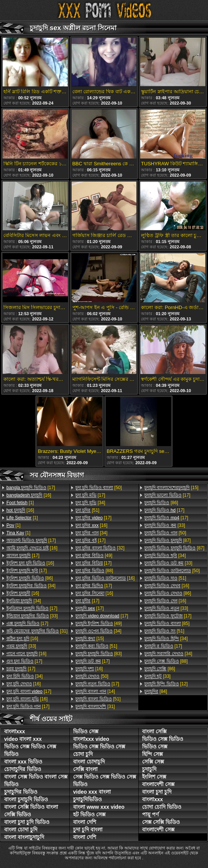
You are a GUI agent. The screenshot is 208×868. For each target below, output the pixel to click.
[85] (167, 623)
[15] (90, 639)
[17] (31, 488)
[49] (94, 556)
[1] (20, 503)
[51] (87, 510)
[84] (156, 691)
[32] (100, 548)
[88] (94, 571)
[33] (32, 616)
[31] (37, 631)
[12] (166, 684)
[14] (95, 691)
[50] (99, 488)
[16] (29, 495)
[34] (31, 586)
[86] (30, 578)
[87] (167, 540)
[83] (99, 654)
